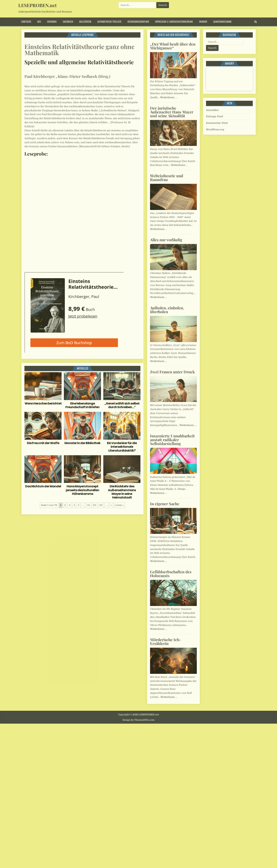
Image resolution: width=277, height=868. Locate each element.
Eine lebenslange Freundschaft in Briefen (82, 405)
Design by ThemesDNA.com (138, 720)
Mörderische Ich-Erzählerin (166, 641)
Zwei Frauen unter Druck (172, 372)
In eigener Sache (165, 504)
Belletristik (85, 22)
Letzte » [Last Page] (119, 505)
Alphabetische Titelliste (109, 22)
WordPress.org (215, 129)
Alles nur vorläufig (166, 240)
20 (95, 505)
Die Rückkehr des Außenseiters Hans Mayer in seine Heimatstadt (122, 492)
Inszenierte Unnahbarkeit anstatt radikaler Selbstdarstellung (172, 440)
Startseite (26, 22)
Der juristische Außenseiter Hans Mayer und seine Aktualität (172, 112)
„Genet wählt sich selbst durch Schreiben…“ (122, 405)
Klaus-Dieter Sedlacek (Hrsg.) (84, 76)
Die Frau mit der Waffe (43, 443)
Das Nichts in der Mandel (43, 486)
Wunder (203, 22)
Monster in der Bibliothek (82, 443)
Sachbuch (68, 22)
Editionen (52, 22)
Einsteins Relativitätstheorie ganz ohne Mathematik (79, 50)
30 (101, 505)
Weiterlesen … (168, 97)
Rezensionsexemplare (138, 22)
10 (88, 505)
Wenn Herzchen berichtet (43, 403)
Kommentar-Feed (217, 123)
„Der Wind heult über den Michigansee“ (173, 46)
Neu (39, 22)
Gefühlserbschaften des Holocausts (171, 574)
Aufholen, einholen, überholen (167, 310)
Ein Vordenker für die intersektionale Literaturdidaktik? (122, 447)
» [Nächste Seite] (111, 505)
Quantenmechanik (222, 22)
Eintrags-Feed (214, 116)
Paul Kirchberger (40, 76)
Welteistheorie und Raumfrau (167, 178)
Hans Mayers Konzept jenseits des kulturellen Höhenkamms (82, 490)
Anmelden (212, 110)
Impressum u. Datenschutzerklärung (174, 22)
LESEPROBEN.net (37, 5)
